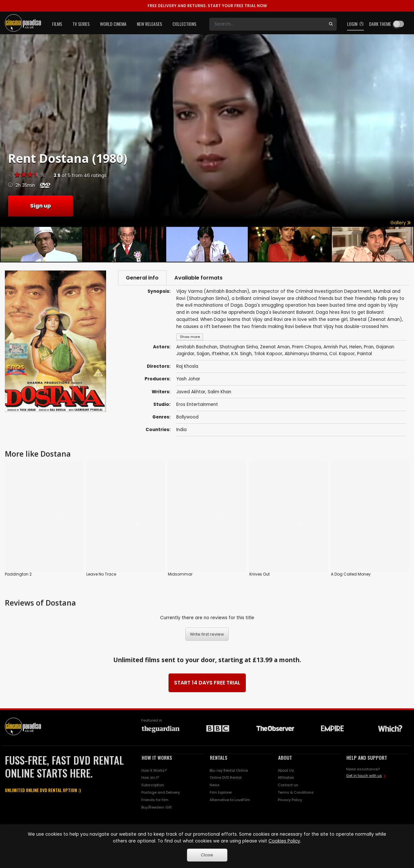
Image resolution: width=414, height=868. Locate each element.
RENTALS (219, 757)
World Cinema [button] (113, 24)
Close (207, 855)
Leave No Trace (101, 574)
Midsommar (180, 574)
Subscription (153, 784)
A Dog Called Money (351, 574)
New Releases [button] (149, 24)
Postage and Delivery (161, 792)
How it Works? (154, 770)
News (215, 784)
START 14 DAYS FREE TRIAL (207, 682)
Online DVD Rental (226, 777)
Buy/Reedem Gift (157, 807)
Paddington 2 (18, 574)
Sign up (40, 206)
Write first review (207, 634)
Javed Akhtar (191, 392)
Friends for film (155, 799)
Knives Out (260, 574)
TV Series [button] (81, 24)
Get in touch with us (364, 775)
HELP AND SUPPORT (367, 757)
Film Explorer (221, 792)
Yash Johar (188, 380)
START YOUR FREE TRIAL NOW (207, 6)
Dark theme (380, 24)
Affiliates (286, 777)
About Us (286, 770)
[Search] (267, 24)
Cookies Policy (284, 841)
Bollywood (187, 417)
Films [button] (57, 24)
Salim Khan (219, 392)
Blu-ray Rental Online (229, 770)
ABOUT (285, 757)
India (181, 430)
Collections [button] (184, 24)
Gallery (401, 223)
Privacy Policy (290, 799)
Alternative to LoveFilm (230, 799)
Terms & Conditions (296, 792)
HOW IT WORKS (157, 757)
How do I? (150, 777)
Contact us (288, 784)
